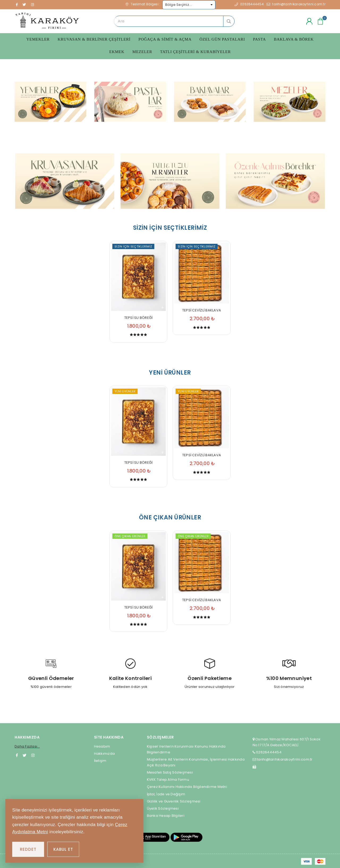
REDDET (28, 849)
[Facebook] (17, 754)
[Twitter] (24, 754)
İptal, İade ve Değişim (166, 793)
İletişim (100, 760)
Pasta (259, 39)
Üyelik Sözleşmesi (163, 808)
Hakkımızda (105, 753)
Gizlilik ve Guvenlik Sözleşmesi (174, 800)
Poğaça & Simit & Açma (165, 39)
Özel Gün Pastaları (222, 39)
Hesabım (102, 746)
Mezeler (142, 52)
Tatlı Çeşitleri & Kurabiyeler (195, 52)
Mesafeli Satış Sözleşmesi (170, 772)
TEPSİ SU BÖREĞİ (139, 317)
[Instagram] (33, 754)
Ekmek (117, 52)
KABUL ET (63, 849)
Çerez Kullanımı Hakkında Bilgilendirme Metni (187, 786)
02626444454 (268, 752)
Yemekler (38, 39)
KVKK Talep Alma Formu (168, 779)
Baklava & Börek (294, 39)
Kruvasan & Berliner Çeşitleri (94, 39)
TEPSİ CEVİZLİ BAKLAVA (202, 309)
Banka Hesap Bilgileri (166, 815)
